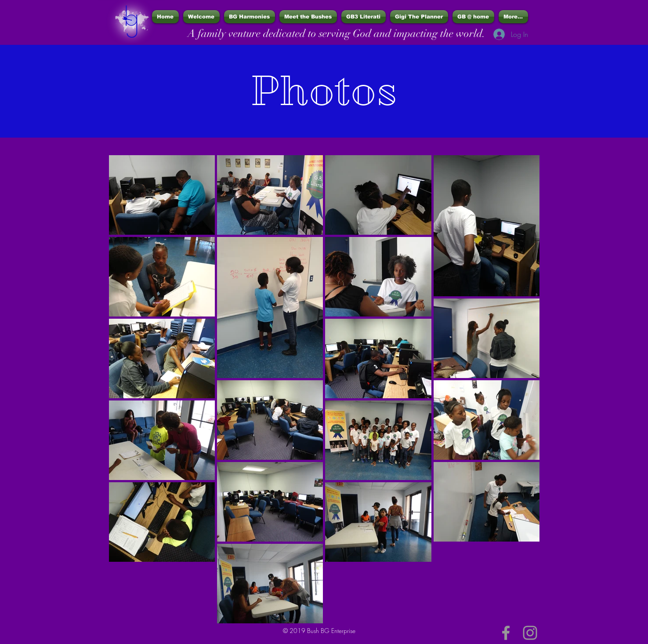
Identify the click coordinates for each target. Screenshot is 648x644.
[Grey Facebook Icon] (506, 633)
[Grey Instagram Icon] (530, 633)
